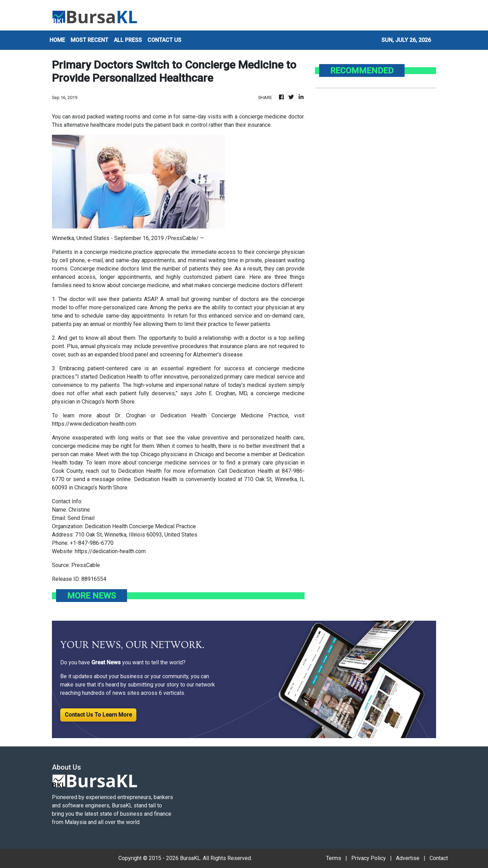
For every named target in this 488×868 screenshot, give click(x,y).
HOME (57, 40)
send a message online (102, 479)
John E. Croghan (215, 393)
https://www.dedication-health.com (94, 424)
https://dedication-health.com (110, 551)
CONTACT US (164, 40)
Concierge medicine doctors (105, 269)
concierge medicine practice (118, 252)
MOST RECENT (89, 40)
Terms (334, 858)
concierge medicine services (174, 463)
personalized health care (273, 438)
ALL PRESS (128, 40)
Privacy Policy (369, 858)
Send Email (81, 518)
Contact (439, 858)
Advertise (408, 858)
